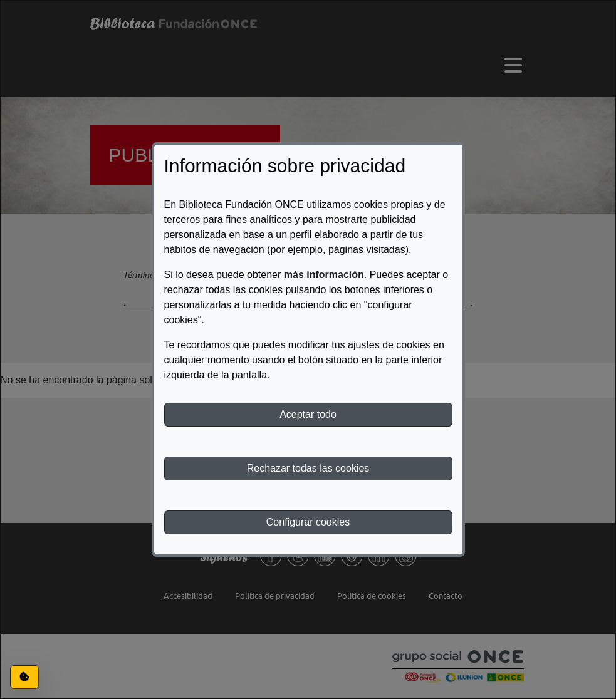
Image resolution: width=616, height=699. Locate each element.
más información (324, 275)
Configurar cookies (308, 522)
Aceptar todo (308, 414)
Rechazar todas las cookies (308, 468)
